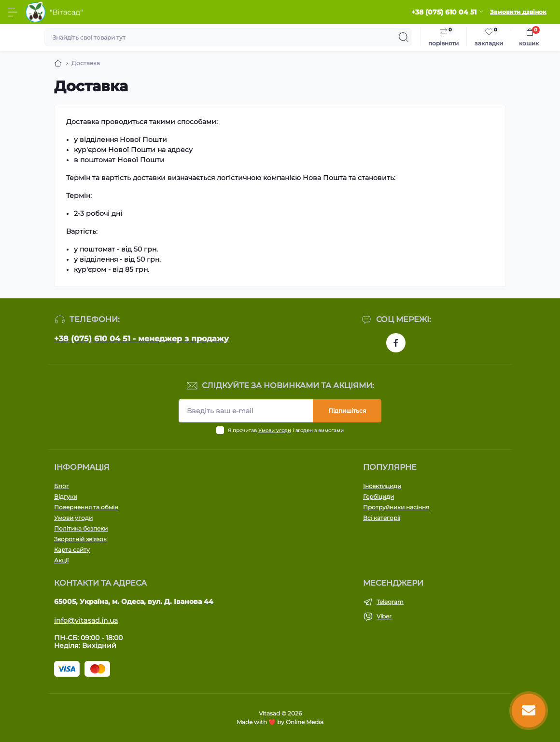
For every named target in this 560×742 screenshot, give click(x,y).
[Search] (404, 37)
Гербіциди (378, 497)
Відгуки (66, 497)
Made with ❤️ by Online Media (280, 722)
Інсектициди (382, 486)
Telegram (390, 602)
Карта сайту (72, 550)
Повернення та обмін (86, 507)
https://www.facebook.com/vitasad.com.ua (396, 343)
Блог (62, 486)
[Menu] (13, 12)
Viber (384, 616)
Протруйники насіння (396, 507)
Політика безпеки (81, 528)
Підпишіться (347, 411)
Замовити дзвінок (518, 12)
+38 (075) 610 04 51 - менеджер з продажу (141, 339)
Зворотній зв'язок (80, 539)
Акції (61, 560)
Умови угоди (275, 430)
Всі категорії (382, 518)
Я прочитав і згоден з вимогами (286, 430)
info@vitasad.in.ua (86, 620)
